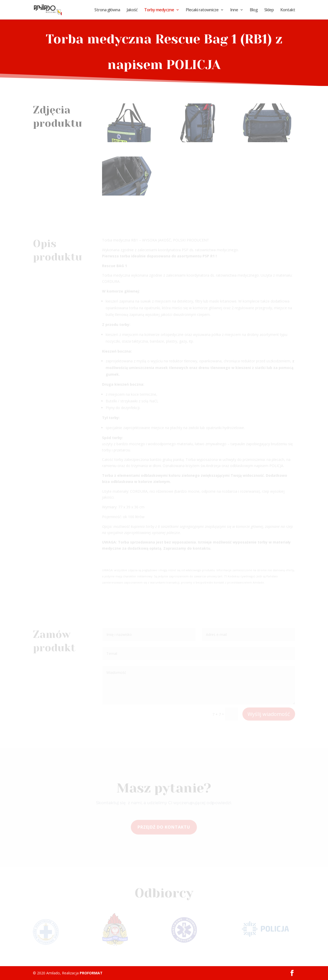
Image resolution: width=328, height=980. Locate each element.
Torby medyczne (159, 10)
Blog (254, 10)
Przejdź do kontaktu (164, 827)
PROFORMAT (91, 973)
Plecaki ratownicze (202, 10)
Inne (234, 10)
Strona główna (107, 10)
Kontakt (288, 10)
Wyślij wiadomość (269, 714)
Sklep (269, 10)
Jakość (132, 10)
